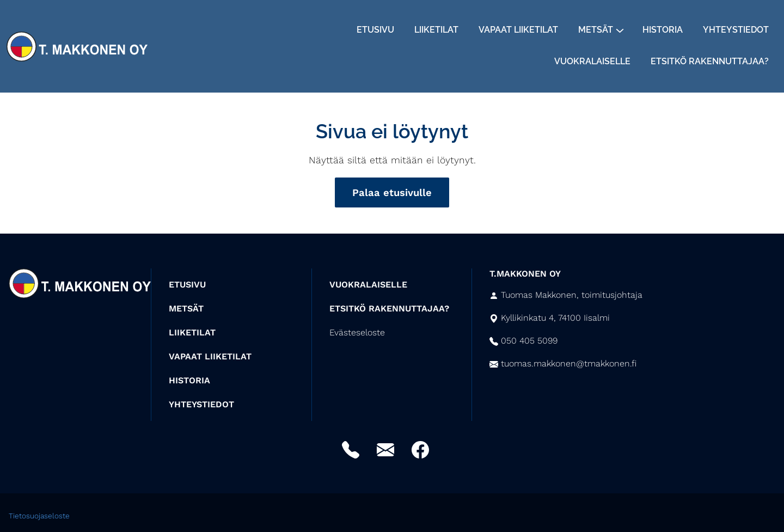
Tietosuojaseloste (39, 516)
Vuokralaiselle (592, 61)
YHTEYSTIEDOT (201, 404)
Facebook (420, 450)
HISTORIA (189, 380)
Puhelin (351, 450)
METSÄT (186, 308)
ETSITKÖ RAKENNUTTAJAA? (389, 308)
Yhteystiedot (736, 30)
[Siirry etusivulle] (77, 45)
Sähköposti (385, 450)
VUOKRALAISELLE (368, 285)
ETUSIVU (187, 285)
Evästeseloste (357, 332)
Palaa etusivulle (392, 192)
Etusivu (375, 30)
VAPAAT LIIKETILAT (210, 356)
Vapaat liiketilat (518, 30)
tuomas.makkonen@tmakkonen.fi (569, 363)
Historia (663, 30)
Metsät (596, 30)
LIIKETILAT (192, 332)
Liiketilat (436, 30)
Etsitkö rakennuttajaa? (710, 61)
